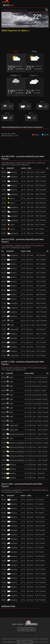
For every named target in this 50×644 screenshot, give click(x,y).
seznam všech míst (26, 629)
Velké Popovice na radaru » (15, 30)
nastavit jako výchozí (9, 24)
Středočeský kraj (8, 21)
